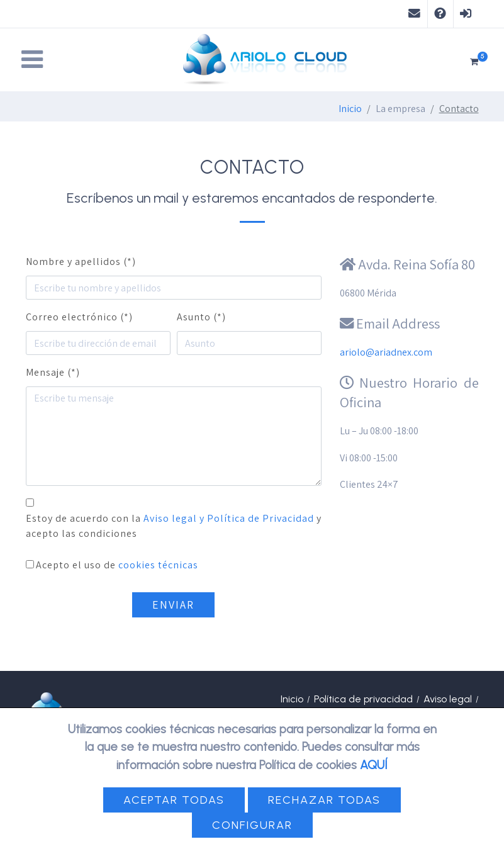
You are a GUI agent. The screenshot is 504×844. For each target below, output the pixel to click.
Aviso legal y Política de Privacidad (229, 518)
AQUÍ (374, 765)
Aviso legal (448, 699)
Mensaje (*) (53, 372)
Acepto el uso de (117, 565)
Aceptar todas (174, 800)
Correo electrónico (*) (79, 317)
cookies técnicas (158, 565)
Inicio (350, 109)
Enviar (173, 605)
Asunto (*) (201, 317)
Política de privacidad (363, 699)
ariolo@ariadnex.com (386, 352)
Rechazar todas (324, 800)
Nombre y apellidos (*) (81, 262)
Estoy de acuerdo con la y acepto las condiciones (174, 526)
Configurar (252, 825)
